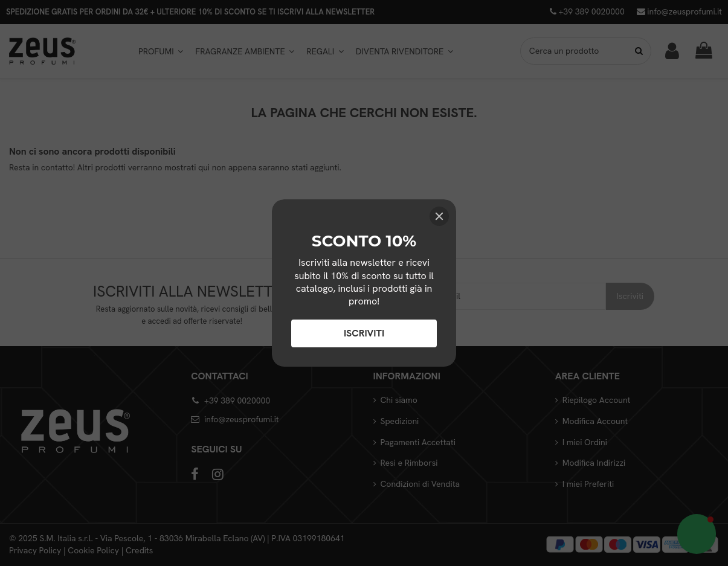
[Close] (439, 216)
